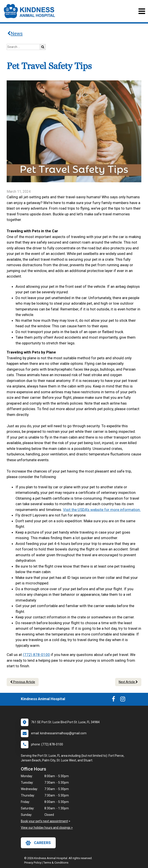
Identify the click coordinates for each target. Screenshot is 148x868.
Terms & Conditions (56, 863)
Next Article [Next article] (128, 682)
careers (38, 843)
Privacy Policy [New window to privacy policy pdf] (33, 863)
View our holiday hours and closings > (47, 828)
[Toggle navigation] (142, 11)
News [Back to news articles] (15, 34)
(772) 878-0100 (36, 655)
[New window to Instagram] (123, 700)
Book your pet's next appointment (44, 821)
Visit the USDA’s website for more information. (102, 510)
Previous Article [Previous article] (23, 682)
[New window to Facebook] (113, 700)
